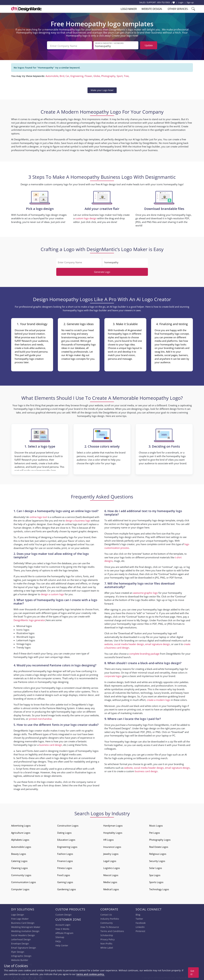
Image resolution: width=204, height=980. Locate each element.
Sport (120, 75)
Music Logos (156, 824)
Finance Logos (65, 860)
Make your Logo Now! (102, 89)
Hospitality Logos (113, 831)
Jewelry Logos (111, 853)
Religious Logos (158, 853)
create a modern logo (158, 699)
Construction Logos (68, 824)
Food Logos (64, 874)
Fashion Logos (65, 853)
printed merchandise (40, 718)
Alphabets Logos (20, 838)
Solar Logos (156, 867)
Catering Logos (19, 860)
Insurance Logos (112, 846)
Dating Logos (64, 831)
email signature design (158, 643)
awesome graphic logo (145, 592)
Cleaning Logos (19, 867)
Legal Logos (110, 860)
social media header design (129, 643)
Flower (88, 75)
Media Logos (110, 881)
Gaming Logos (65, 881)
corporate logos (113, 675)
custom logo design (86, 217)
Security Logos (157, 860)
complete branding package (144, 652)
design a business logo (78, 519)
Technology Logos (159, 888)
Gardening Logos (67, 888)
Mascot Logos (111, 874)
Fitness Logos (65, 867)
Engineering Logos (67, 846)
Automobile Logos (21, 846)
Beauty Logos (19, 853)
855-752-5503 (164, 2)
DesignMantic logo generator (29, 619)
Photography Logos (160, 838)
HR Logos (108, 838)
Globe (97, 75)
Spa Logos (155, 874)
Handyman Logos (113, 824)
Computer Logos (20, 888)
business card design (51, 744)
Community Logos (21, 874)
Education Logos (66, 838)
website (109, 643)
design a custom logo (52, 593)
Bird (62, 75)
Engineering (77, 75)
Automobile (52, 75)
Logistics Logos (112, 867)
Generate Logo (102, 271)
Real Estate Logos (159, 846)
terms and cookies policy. (91, 974)
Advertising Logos (21, 824)
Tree (126, 75)
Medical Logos (111, 888)
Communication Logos (24, 881)
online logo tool (38, 516)
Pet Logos (155, 831)
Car (67, 75)
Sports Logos (156, 881)
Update (149, 45)
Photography (108, 75)
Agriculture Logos (21, 831)
